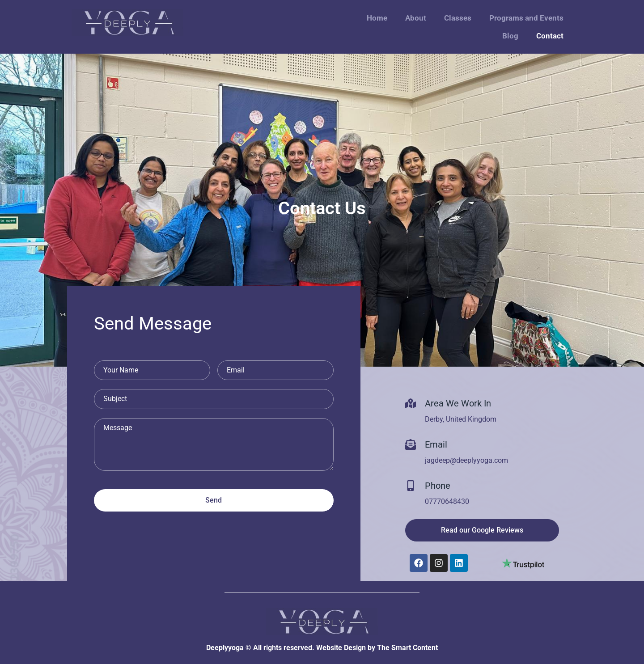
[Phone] (411, 486)
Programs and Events (526, 18)
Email (436, 444)
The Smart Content (407, 648)
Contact (550, 36)
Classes (458, 18)
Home (377, 18)
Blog (510, 36)
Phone (438, 486)
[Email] (411, 444)
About (416, 18)
